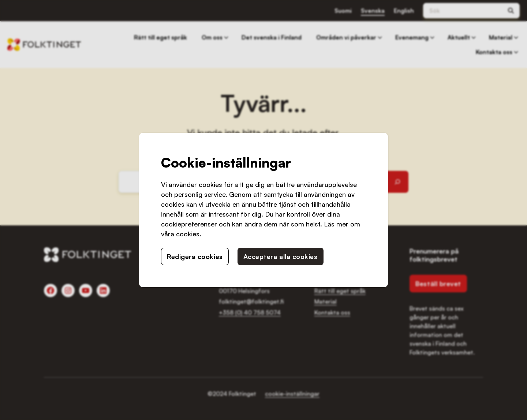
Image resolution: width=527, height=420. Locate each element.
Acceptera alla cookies (281, 256)
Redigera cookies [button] (195, 256)
